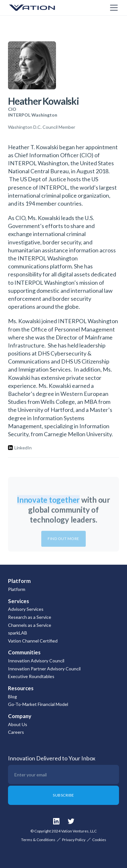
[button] (113, 8)
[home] (40, 8)
